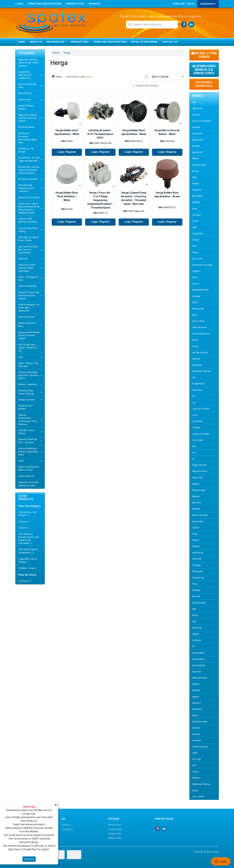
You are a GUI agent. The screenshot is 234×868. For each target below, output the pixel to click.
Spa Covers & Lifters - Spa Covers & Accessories (29, 250)
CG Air (195, 221)
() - (184, 4)
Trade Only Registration (44, 4)
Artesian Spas (199, 165)
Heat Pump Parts (26, 317)
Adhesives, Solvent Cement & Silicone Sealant (28, 118)
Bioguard (197, 190)
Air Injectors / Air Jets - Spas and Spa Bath (29, 159)
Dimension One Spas (203, 265)
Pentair (196, 540)
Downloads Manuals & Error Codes (204, 70)
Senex (195, 615)
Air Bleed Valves (26, 127)
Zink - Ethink (198, 797)
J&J (194, 403)
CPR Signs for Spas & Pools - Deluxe (28, 239)
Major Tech (198, 478)
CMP (194, 227)
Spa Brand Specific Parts (27, 86)
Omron (196, 528)
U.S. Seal (197, 759)
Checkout (208, 4)
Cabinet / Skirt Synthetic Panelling (28, 220)
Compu (196, 240)
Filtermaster (198, 309)
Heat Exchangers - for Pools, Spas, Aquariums (29, 308)
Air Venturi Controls (28, 179)
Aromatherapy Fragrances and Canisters (26, 188)
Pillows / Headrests (28, 384)
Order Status (75, 4)
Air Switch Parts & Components (28, 551)
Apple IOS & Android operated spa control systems (28, 63)
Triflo (195, 753)
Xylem (195, 791)
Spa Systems (199, 665)
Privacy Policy (115, 829)
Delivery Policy (115, 834)
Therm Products (200, 747)
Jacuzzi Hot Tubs (201, 409)
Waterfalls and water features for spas (28, 484)
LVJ (194, 453)
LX (193, 459)
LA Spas (196, 428)
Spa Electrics (199, 659)
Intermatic (197, 390)
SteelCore (197, 709)
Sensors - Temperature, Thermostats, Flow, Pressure (28, 420)
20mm (25, 522)
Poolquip (196, 565)
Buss (195, 209)
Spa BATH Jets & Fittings (26, 432)
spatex (196, 697)
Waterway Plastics (201, 784)
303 (194, 102)
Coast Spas (198, 234)
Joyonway (197, 421)
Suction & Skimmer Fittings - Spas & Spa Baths (28, 452)
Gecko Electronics (201, 334)
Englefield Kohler (200, 290)
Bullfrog (196, 202)
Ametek (196, 127)
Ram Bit (196, 596)
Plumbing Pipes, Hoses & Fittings (26, 392)
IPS (194, 396)
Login (19, 4)
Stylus (195, 715)
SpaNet (196, 684)
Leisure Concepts (201, 434)
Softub (195, 634)
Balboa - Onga (29, 568)
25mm (25, 528)
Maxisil (196, 496)
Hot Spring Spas (200, 353)
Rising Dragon (199, 603)
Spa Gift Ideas (25, 93)
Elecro (195, 277)
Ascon (195, 171)
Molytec (196, 509)
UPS (194, 765)
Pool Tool (197, 559)
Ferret (195, 303)
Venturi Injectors (26, 476)
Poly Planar (198, 553)
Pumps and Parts (27, 400)
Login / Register (67, 152)
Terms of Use (115, 825)
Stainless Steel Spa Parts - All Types (28, 441)
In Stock (26, 581)
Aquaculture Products (29, 197)
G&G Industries (200, 327)
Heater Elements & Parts (27, 325)
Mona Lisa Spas (200, 515)
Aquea (195, 158)
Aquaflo (196, 146)
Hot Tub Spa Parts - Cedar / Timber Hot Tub (27, 348)
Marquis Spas (199, 490)
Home (21, 42)
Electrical (23, 259)
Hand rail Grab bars (27, 286)
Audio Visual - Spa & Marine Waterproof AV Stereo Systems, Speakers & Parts (29, 208)
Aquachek (197, 134)
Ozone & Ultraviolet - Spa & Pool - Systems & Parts (28, 375)
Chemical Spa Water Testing (28, 230)
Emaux (196, 284)
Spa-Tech (197, 672)
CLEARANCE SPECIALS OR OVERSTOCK (25, 75)
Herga (67, 53)
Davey (195, 252)
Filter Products (26, 498)
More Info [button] (29, 859)
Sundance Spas (200, 722)
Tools (21, 461)
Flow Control (198, 321)
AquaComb (198, 140)
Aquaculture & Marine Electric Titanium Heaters (29, 335)
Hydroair (196, 359)
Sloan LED (197, 628)
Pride (195, 584)
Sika (194, 622)
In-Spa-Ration (199, 384)
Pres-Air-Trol (198, 578)
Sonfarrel (197, 640)
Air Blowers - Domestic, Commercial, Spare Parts (28, 138)
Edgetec (196, 271)
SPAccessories (200, 678)
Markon (196, 484)
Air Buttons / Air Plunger (26, 150)
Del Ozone (197, 259)
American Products (202, 121)
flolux (195, 315)
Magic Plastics (200, 465)
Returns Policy (115, 838)
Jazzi (195, 415)
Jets (20, 357)
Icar (194, 377)
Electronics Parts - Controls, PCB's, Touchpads (27, 268)
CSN (194, 246)
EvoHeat (196, 296)
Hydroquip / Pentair (202, 371)
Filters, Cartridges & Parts (28, 279)
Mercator (197, 503)
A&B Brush (197, 108)
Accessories (25, 100)
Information (56, 42)
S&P (194, 609)
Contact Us (170, 42)
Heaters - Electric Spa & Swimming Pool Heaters (29, 295)
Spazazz (197, 703)
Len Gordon (198, 440)
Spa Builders (198, 653)
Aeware (196, 115)
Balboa (196, 184)
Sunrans (196, 728)
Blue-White (198, 196)
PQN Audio (197, 572)
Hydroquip (197, 365)
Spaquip (196, 690)
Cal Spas (197, 215)
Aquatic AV (198, 152)
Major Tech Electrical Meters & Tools (29, 468)
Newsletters (80, 42)
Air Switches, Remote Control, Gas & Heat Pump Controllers (29, 170)
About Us (36, 42)
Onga (195, 534)
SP (193, 647)
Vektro (195, 772)
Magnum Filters (200, 471)
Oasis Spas (198, 522)
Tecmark (197, 741)
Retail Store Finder (144, 42)
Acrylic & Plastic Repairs (26, 107)
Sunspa (196, 734)
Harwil (195, 340)
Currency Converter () (204, 84)
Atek (194, 177)
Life (194, 446)
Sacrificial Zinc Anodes (26, 407)
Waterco (196, 778)
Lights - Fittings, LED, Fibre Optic (28, 365)
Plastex (196, 546)
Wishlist (95, 4)
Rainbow (196, 590)
